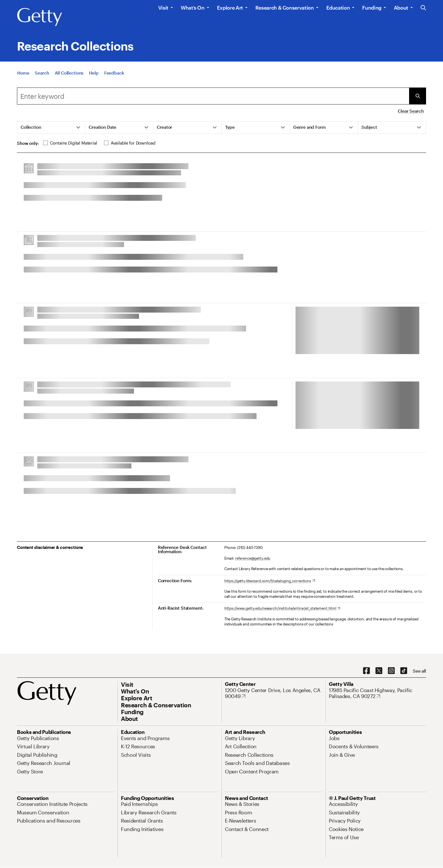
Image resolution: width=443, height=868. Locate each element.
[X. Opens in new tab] (379, 671)
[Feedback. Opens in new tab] (114, 73)
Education (338, 8)
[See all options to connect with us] (419, 671)
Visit (163, 8)
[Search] (42, 73)
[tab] (51, 128)
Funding (372, 8)
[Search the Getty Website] (423, 8)
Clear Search (411, 111)
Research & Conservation (285, 8)
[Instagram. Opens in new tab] (391, 671)
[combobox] (213, 96)
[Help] (94, 73)
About (401, 8)
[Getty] (40, 17)
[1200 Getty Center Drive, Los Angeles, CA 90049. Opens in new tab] (273, 693)
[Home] (23, 73)
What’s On (193, 8)
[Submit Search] (418, 96)
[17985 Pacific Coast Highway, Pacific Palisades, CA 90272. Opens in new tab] (377, 693)
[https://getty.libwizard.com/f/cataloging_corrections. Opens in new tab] (270, 581)
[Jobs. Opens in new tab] (334, 738)
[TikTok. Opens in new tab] (404, 671)
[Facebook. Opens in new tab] (366, 671)
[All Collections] (69, 73)
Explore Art (230, 8)
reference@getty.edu (253, 558)
